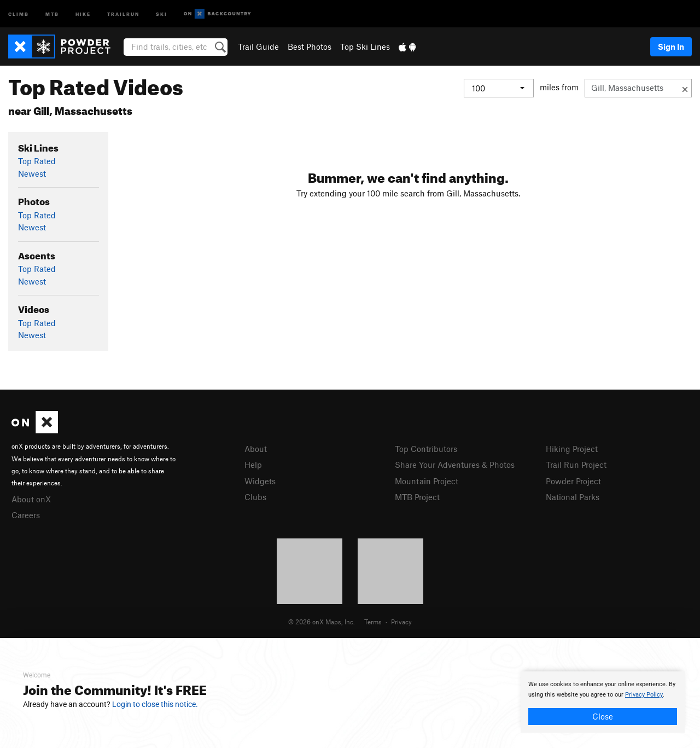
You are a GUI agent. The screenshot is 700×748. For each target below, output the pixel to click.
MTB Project (417, 497)
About (256, 449)
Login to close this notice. (155, 704)
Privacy (401, 622)
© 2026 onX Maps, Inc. (322, 622)
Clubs (255, 497)
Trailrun (123, 13)
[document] (603, 702)
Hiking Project (572, 449)
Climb (19, 13)
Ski (162, 13)
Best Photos (310, 47)
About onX (31, 499)
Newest (32, 173)
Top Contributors (426, 449)
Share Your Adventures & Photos (455, 465)
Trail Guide (258, 47)
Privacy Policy (644, 695)
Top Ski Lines (365, 47)
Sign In (671, 47)
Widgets (260, 481)
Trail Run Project (576, 465)
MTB (52, 13)
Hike (83, 13)
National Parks (573, 497)
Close (603, 716)
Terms (373, 622)
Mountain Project (427, 481)
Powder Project (573, 481)
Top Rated (37, 161)
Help (253, 465)
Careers (26, 515)
